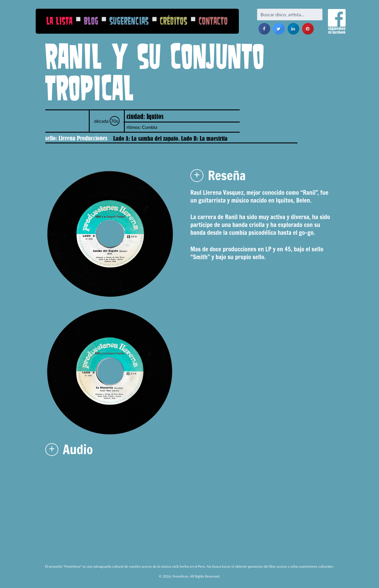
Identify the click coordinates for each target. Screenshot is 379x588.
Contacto (213, 21)
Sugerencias (129, 21)
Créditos (174, 21)
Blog (91, 21)
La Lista (59, 21)
